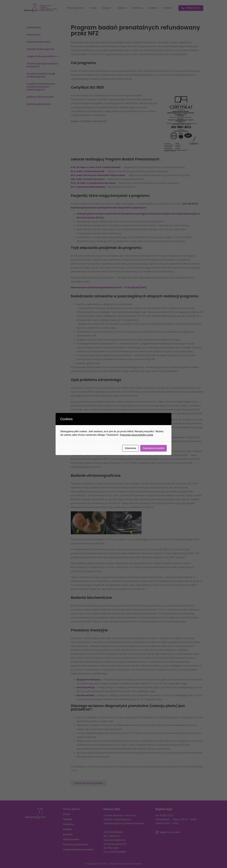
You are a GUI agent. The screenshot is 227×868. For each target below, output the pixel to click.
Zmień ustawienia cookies (78, 850)
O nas (93, 8)
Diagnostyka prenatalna (42, 56)
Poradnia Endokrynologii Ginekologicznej (41, 75)
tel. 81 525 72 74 (164, 815)
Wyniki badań (71, 840)
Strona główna (75, 8)
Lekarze (122, 8)
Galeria (153, 8)
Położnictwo (34, 35)
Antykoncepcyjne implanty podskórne (42, 65)
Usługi (107, 8)
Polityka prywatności (75, 845)
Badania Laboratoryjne (40, 97)
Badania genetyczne (39, 104)
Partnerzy (138, 8)
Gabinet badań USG (38, 42)
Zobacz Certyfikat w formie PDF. (89, 121)
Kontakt (168, 8)
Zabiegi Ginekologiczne (40, 49)
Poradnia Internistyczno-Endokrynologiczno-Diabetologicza (41, 87)
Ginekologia (34, 27)
